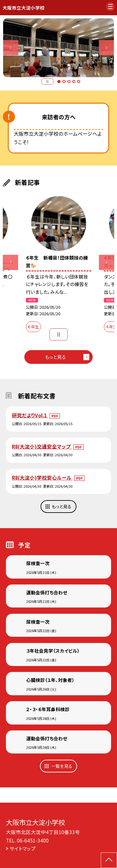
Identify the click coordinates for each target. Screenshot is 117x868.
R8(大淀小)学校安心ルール (42, 477)
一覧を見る (62, 766)
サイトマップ (23, 848)
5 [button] (79, 82)
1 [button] (59, 82)
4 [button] (74, 82)
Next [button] (107, 48)
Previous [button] (11, 48)
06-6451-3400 (33, 840)
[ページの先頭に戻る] (109, 860)
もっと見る (55, 357)
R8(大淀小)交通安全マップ (42, 446)
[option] (59, 48)
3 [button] (69, 82)
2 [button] (64, 82)
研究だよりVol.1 (30, 415)
